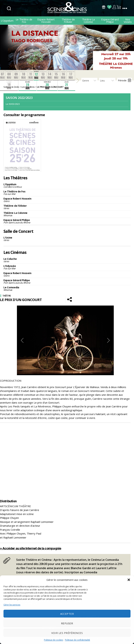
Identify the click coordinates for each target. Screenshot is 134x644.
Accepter (67, 614)
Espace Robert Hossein (46, 21)
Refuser (67, 623)
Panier (119, 7)
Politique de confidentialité (77, 640)
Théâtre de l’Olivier (68, 21)
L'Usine (67, 239)
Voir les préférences (67, 633)
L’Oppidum (7, 21)
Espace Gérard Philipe (110, 21)
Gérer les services (12, 605)
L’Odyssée (67, 267)
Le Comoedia (67, 289)
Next (109, 340)
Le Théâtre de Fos (24, 21)
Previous (22, 340)
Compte (114, 7)
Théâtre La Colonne (88, 21)
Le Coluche (67, 260)
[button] (129, 580)
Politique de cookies (54, 640)
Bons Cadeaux (104, 7)
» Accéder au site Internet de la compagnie (31, 548)
